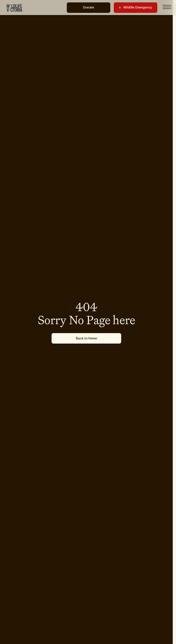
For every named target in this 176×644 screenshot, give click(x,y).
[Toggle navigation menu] (167, 7)
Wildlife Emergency (136, 7)
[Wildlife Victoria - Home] (14, 8)
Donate (89, 7)
